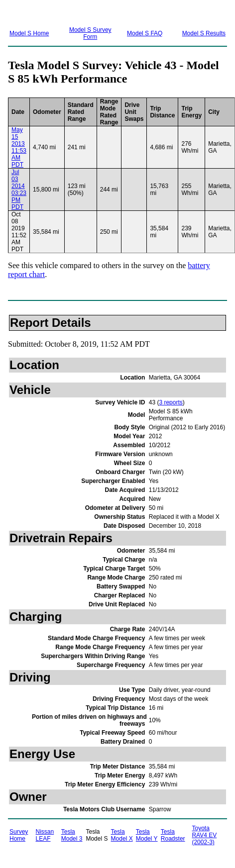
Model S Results (204, 33)
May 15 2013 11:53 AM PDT (19, 147)
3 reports (171, 402)
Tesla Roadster (173, 835)
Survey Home (19, 835)
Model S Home (29, 33)
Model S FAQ (145, 33)
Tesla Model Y (147, 835)
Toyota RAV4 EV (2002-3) (204, 835)
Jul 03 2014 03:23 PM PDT (19, 190)
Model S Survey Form (90, 33)
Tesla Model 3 (72, 835)
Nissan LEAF (45, 835)
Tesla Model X (122, 835)
